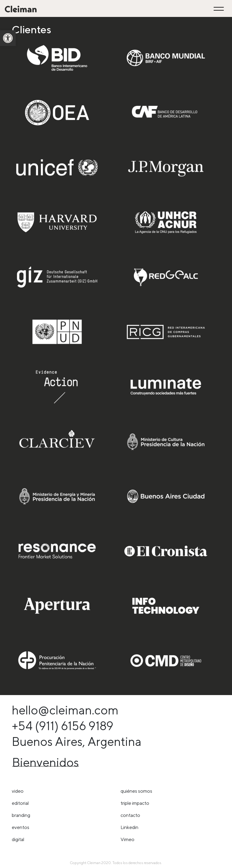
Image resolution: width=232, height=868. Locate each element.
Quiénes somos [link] (136, 791)
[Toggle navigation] (220, 9)
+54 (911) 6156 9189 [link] (63, 726)
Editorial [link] (20, 803)
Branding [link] (21, 815)
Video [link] (18, 791)
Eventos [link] (21, 827)
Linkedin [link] (129, 827)
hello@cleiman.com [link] (65, 710)
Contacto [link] (130, 815)
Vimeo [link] (127, 839)
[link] (8, 38)
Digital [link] (18, 839)
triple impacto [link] (135, 803)
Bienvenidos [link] (45, 762)
